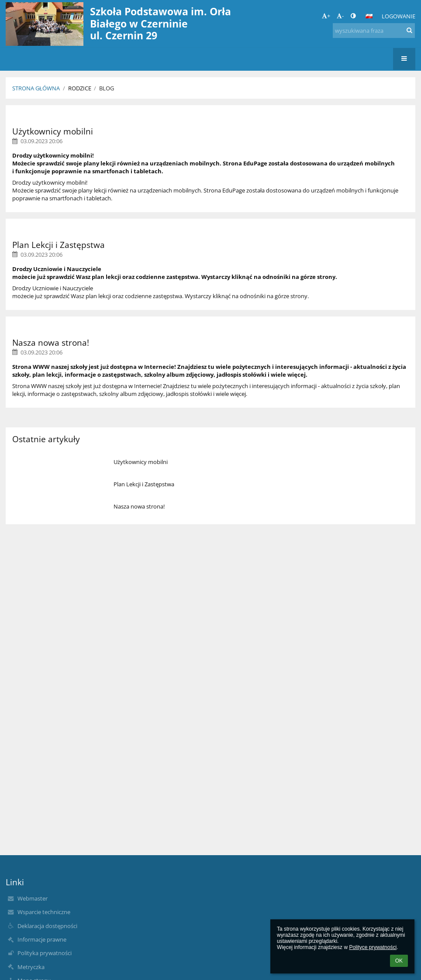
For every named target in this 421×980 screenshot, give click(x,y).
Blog (107, 88)
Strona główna (36, 88)
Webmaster (33, 898)
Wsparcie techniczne (44, 912)
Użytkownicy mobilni (141, 462)
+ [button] (326, 16)
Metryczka (31, 967)
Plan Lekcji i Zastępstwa (144, 484)
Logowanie (399, 16)
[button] (369, 16)
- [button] (340, 16)
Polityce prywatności (373, 947)
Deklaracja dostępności (47, 926)
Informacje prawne (42, 939)
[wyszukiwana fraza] (374, 31)
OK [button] (399, 961)
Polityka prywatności (45, 953)
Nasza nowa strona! (139, 506)
